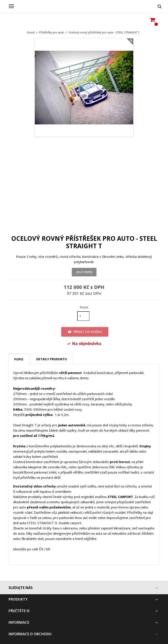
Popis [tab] (19, 359)
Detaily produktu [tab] (52, 359)
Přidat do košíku (85, 332)
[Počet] (83, 316)
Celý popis (84, 272)
